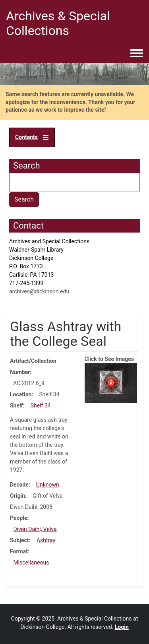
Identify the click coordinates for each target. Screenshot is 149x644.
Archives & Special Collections (58, 23)
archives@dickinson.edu (39, 291)
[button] (111, 382)
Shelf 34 (41, 405)
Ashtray (46, 540)
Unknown (48, 485)
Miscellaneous (31, 563)
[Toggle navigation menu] (137, 54)
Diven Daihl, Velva (35, 529)
